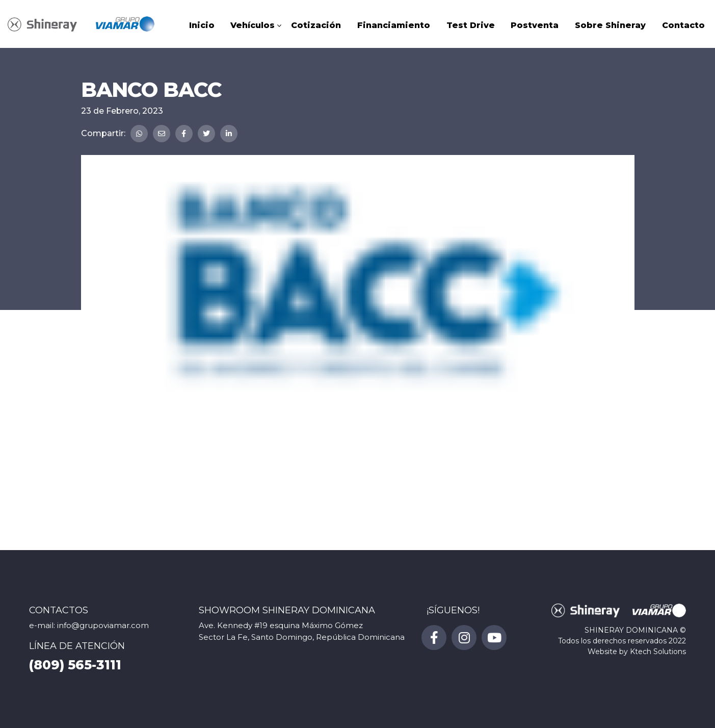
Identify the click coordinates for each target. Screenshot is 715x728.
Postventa (535, 25)
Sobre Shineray (610, 25)
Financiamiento (394, 25)
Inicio (202, 25)
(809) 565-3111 (75, 665)
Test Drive (471, 25)
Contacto (683, 25)
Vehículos (253, 25)
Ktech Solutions (658, 652)
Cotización (316, 25)
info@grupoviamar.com (103, 625)
